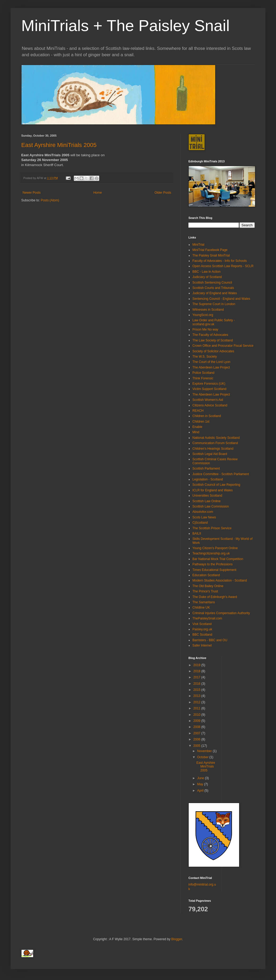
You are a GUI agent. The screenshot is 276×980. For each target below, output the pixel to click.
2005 (197, 746)
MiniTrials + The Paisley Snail (125, 26)
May (201, 784)
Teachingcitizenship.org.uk (211, 553)
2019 (197, 665)
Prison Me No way (205, 329)
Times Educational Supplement (214, 570)
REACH (198, 411)
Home (98, 193)
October (203, 757)
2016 (197, 684)
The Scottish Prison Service (212, 528)
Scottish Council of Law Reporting (216, 485)
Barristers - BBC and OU (210, 640)
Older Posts (163, 193)
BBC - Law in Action (206, 272)
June (201, 778)
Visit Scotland (202, 624)
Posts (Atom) (50, 200)
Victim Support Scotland (209, 389)
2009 (197, 721)
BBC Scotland (202, 635)
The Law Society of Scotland (213, 340)
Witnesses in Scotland (208, 310)
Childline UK (201, 608)
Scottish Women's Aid (208, 400)
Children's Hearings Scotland (213, 449)
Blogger (177, 939)
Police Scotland (203, 373)
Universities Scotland (207, 496)
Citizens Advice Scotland (210, 405)
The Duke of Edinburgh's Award (215, 597)
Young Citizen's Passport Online (215, 548)
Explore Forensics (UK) (209, 384)
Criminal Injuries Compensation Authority (221, 613)
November (205, 751)
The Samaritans (204, 602)
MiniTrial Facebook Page (210, 250)
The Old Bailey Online (208, 586)
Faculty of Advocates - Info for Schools (220, 261)
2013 (197, 696)
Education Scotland (206, 575)
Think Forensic (203, 378)
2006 (197, 739)
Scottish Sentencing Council (212, 283)
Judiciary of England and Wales (215, 293)
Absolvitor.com (203, 512)
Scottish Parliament (206, 469)
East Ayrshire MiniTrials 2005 (59, 145)
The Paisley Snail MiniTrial (211, 255)
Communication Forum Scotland (215, 443)
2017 (197, 677)
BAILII (197, 534)
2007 (197, 733)
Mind (196, 432)
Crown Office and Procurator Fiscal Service (223, 346)
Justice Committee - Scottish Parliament (221, 474)
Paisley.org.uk (202, 629)
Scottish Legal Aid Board (210, 454)
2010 (197, 715)
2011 (197, 708)
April (201, 791)
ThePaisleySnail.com (207, 618)
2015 (197, 690)
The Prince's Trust (205, 591)
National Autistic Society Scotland (216, 438)
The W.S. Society (205, 357)
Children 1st (201, 422)
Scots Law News (204, 517)
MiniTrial (198, 245)
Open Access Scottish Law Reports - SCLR (223, 266)
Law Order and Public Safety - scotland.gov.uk (214, 322)
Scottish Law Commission (211, 506)
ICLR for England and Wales (213, 490)
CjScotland (200, 523)
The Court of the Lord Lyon (211, 362)
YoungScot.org (203, 315)
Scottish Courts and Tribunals (213, 288)
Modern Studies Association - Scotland (220, 580)
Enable (197, 427)
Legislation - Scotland (208, 479)
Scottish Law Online (206, 501)
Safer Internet (202, 645)
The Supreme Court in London (214, 304)
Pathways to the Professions (212, 564)
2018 (197, 671)
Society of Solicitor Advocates (213, 351)
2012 (197, 702)
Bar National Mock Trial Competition (218, 559)
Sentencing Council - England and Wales (221, 299)
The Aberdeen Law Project (211, 367)
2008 (197, 727)
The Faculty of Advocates (210, 335)
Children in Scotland (207, 416)
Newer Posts (32, 193)
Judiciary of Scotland (207, 277)
